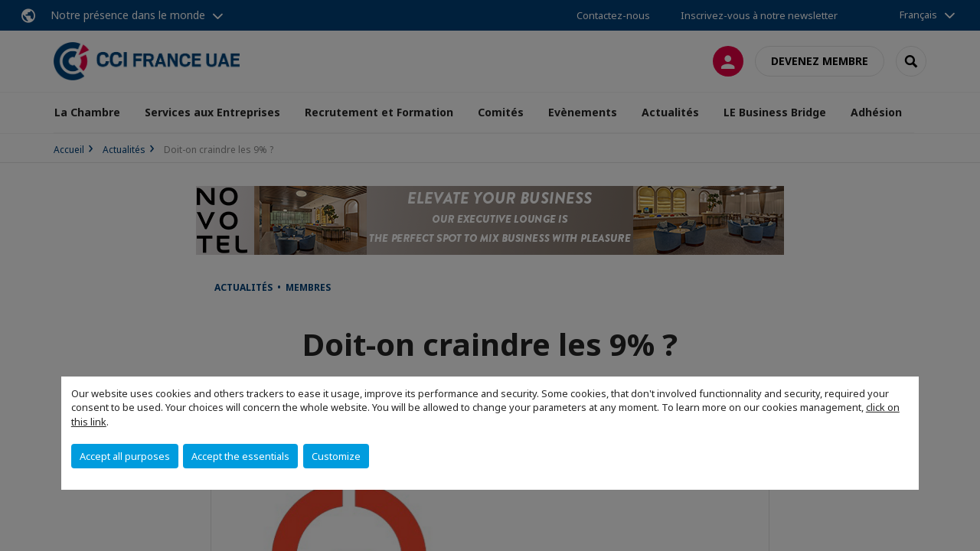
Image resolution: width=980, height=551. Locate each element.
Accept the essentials (240, 456)
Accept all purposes (125, 456)
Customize (336, 456)
